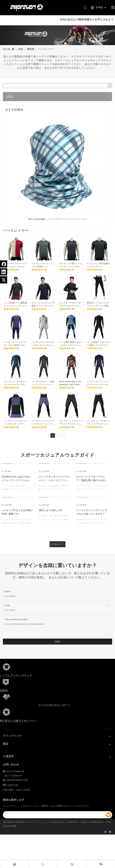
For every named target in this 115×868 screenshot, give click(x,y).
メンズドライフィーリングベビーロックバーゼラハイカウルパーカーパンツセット (98, 390)
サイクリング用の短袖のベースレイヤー (98, 272)
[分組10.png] (6, 719)
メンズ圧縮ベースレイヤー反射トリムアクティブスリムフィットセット (98, 351)
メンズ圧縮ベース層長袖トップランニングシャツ (15, 311)
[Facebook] (4, 264)
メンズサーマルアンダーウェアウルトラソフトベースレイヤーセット (71, 311)
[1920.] (57, 42)
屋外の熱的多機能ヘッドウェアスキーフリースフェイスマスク (57, 226)
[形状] (6, 674)
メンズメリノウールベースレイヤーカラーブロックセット (15, 390)
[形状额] (6, 704)
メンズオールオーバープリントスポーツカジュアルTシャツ (15, 272)
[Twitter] (4, 280)
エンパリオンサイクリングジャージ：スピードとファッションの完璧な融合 (54, 487)
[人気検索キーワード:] (110, 92)
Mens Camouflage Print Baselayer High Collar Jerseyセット (70, 390)
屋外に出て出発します (51, 517)
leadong (99, 829)
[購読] (108, 822)
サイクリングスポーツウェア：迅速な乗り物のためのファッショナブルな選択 (92, 487)
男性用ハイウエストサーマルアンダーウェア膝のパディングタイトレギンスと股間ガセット (98, 311)
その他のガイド (57, 551)
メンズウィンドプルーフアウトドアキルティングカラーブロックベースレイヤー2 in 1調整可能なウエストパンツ (71, 430)
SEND (57, 649)
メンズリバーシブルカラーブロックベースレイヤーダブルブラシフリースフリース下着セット (43, 351)
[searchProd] (56, 93)
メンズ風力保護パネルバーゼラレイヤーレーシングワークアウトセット (71, 351)
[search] (52, 822)
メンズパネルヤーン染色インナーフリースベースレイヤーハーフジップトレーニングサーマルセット (43, 390)
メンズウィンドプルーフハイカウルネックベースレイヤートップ (15, 430)
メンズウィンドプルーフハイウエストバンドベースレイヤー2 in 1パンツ (43, 430)
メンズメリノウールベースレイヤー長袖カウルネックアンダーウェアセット (15, 351)
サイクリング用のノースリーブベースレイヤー (71, 272)
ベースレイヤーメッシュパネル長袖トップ (43, 272)
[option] (57, 174)
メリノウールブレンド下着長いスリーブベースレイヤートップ (43, 311)
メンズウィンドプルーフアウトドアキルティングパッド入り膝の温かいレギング (98, 430)
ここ (8, 30)
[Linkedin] (4, 272)
